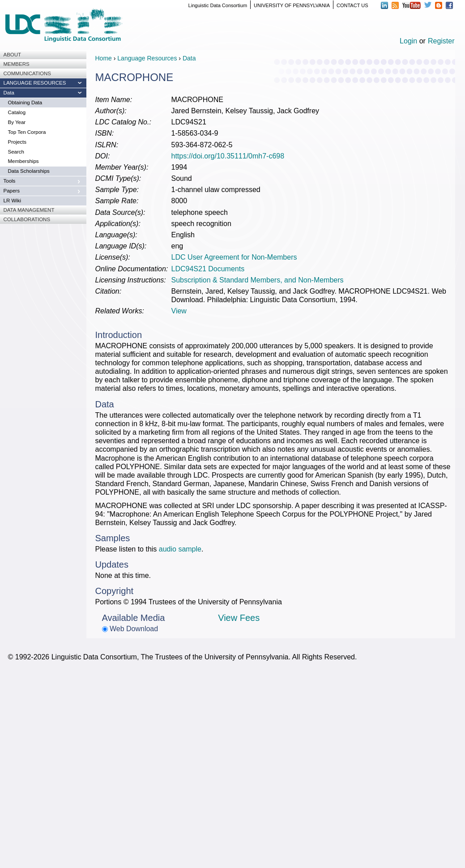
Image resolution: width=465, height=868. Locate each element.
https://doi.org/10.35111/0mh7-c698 (228, 156)
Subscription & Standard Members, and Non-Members (258, 280)
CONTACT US (352, 5)
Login (408, 41)
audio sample (180, 549)
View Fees (239, 618)
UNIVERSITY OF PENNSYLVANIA (292, 5)
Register (441, 41)
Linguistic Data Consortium (218, 5)
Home (104, 58)
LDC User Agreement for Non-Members (234, 257)
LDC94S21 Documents (208, 269)
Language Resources (147, 58)
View (179, 311)
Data (189, 58)
